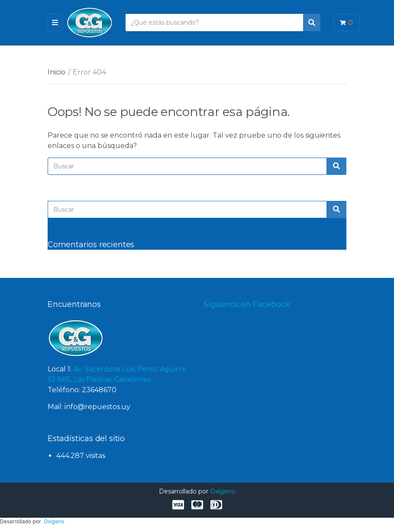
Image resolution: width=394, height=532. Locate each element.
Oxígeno (223, 491)
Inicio (57, 72)
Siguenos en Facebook (247, 304)
